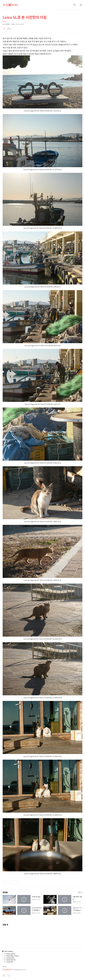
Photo (5, 22)
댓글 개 (5, 925)
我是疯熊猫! (10, 5)
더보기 (80, 892)
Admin (5, 966)
